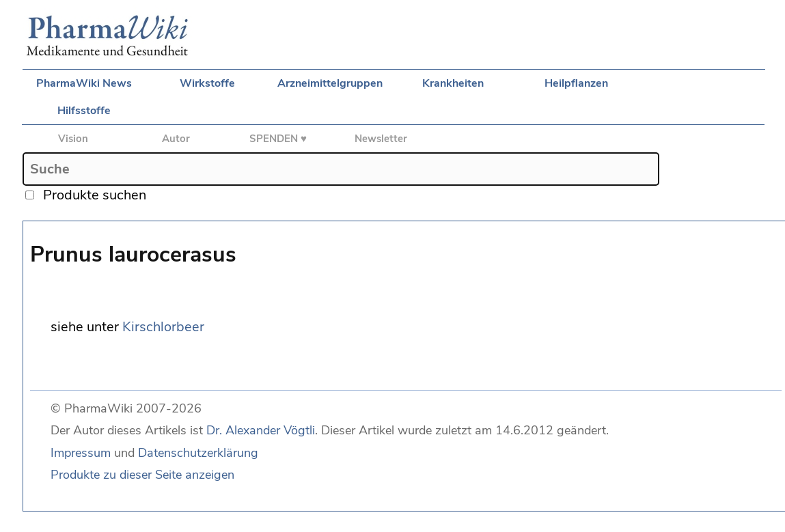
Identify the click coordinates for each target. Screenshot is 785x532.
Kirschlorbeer (163, 327)
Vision (73, 139)
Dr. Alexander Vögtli (261, 430)
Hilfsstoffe (84, 111)
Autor (176, 139)
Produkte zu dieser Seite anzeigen (142, 475)
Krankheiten (453, 83)
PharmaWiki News (84, 83)
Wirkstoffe (207, 83)
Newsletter (381, 139)
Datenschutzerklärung (198, 453)
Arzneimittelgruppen (330, 83)
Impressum (81, 453)
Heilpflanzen (576, 83)
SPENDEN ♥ (278, 139)
